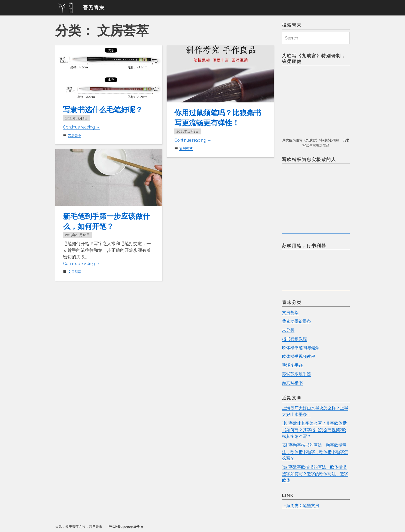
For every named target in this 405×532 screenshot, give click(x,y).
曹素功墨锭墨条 (297, 321)
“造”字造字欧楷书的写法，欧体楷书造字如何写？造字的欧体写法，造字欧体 (315, 474)
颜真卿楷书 (293, 383)
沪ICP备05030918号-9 (126, 527)
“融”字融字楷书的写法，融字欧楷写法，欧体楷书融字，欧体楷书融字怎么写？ (315, 452)
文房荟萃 (75, 135)
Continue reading (83, 127)
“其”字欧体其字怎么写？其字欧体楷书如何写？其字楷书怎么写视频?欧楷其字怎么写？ (314, 430)
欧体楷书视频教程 (300, 357)
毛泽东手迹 (293, 365)
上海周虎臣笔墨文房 (302, 506)
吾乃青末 (94, 8)
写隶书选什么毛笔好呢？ (106, 110)
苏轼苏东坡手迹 (297, 374)
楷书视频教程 (295, 339)
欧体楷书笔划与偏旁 (302, 348)
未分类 (289, 330)
